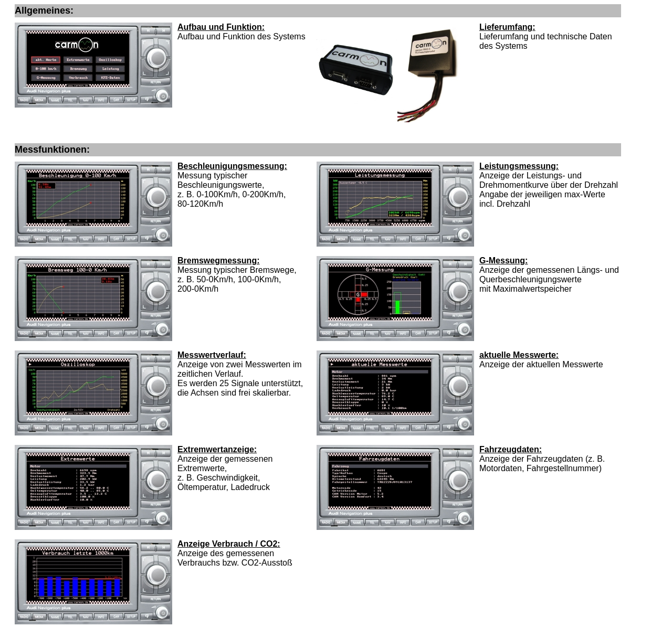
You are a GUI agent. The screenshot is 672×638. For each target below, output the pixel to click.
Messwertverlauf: (212, 355)
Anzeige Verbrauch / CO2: (229, 544)
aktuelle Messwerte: (519, 355)
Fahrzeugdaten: (511, 449)
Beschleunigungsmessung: (232, 166)
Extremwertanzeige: (217, 449)
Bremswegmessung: (219, 260)
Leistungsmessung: (519, 166)
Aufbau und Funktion (220, 27)
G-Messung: (503, 260)
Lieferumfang (506, 27)
